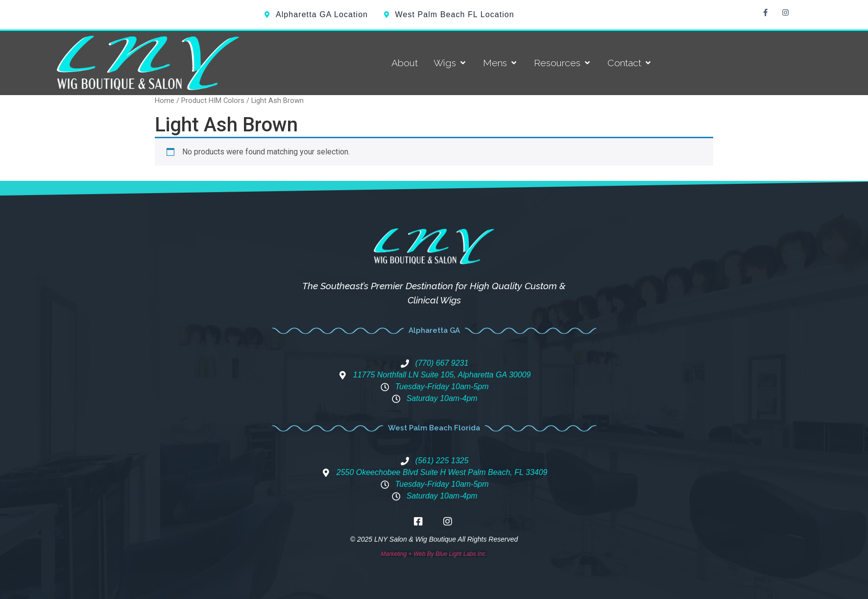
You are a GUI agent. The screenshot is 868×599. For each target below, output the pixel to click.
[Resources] (563, 63)
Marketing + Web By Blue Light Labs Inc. (434, 554)
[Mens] (501, 63)
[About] (405, 63)
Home (165, 100)
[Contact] (630, 63)
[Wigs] (450, 63)
